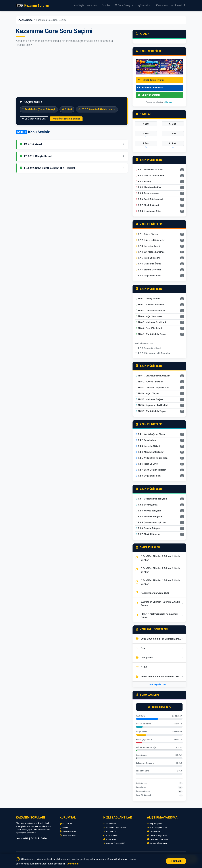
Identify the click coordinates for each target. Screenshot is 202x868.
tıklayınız (168, 102)
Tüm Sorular (110, 824)
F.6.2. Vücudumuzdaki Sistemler (153, 353)
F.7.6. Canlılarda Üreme (148, 264)
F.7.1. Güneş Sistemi (147, 234)
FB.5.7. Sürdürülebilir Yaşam (151, 411)
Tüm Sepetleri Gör (159, 684)
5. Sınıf (146, 143)
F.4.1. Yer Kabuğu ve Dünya (150, 434)
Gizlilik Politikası (68, 832)
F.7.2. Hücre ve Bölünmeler (150, 240)
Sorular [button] (106, 5)
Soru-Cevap (110, 839)
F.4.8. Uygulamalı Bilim (148, 476)
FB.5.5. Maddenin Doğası (149, 400)
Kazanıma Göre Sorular (115, 828)
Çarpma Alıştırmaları (157, 843)
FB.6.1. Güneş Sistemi (148, 299)
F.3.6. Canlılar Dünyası (148, 528)
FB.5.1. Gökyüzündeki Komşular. (153, 376)
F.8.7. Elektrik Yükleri (147, 205)
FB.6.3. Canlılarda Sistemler (151, 311)
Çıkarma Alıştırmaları (158, 839)
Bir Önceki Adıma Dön (34, 119)
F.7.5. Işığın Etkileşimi (148, 258)
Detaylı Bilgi (73, 864)
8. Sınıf (173, 143)
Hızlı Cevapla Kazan (157, 828)
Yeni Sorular (110, 832)
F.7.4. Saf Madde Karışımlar (150, 252)
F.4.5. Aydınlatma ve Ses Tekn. (152, 458)
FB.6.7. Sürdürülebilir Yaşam (151, 334)
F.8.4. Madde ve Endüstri (149, 187)
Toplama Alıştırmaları (158, 835)
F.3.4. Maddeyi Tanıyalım (149, 517)
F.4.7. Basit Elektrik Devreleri (151, 470)
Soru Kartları (154, 832)
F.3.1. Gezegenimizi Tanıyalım (151, 499)
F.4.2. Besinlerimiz (146, 440)
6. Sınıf (173, 124)
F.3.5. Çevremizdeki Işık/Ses (151, 523)
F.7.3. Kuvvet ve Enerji (148, 246)
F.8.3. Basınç (143, 182)
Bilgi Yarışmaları (149, 95)
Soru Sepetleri (111, 835)
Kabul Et (176, 861)
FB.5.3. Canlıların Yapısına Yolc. (152, 388)
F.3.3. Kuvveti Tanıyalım (148, 511)
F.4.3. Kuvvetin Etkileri (148, 446)
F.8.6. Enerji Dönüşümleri (149, 199)
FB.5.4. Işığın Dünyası (147, 394)
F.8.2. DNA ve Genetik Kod (150, 176)
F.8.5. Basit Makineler (147, 193)
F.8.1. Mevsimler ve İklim (149, 170)
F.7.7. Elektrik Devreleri (148, 270)
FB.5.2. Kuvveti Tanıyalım (149, 382)
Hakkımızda (66, 824)
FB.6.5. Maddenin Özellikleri (151, 322)
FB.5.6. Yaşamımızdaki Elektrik (152, 405)
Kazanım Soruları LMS (114, 843)
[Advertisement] (72, 72)
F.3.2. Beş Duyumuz (146, 505)
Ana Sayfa (79, 5)
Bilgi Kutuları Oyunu (151, 80)
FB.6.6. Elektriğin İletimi (149, 328)
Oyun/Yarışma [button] (124, 5)
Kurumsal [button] (92, 5)
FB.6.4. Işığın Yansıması (149, 316)
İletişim (64, 828)
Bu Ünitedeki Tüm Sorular (66, 119)
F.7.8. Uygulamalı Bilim (148, 276)
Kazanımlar (162, 5)
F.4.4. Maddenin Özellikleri (150, 452)
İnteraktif (178, 5)
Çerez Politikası (68, 835)
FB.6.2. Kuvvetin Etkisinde (150, 305)
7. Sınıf (173, 134)
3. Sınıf (146, 124)
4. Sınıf (146, 134)
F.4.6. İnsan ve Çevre (147, 464)
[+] (146, 128)
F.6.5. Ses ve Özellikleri (148, 348)
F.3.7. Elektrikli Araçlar (148, 534)
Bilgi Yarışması (155, 824)
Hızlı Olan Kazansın (150, 88)
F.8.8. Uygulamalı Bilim (148, 211)
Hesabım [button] (145, 5)
